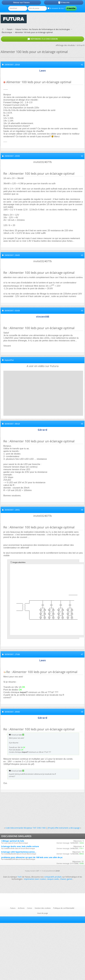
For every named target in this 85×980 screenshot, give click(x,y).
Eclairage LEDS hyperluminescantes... (19, 852)
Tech (20, 877)
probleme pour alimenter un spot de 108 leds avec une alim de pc (32, 857)
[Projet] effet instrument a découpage (64, 828)
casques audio (53, 879)
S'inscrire (64, 3)
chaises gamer (66, 879)
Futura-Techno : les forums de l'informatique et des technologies (43, 29)
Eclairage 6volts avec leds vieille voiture (20, 846)
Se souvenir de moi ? (56, 8)
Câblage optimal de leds (13, 841)
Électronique (7, 32)
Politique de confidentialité (64, 908)
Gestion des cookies (43, 908)
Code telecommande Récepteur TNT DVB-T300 (26, 828)
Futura (13, 908)
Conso (30, 908)
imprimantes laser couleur (35, 879)
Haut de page (43, 913)
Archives (21, 908)
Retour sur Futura (21, 2)
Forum (10, 29)
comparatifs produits (53, 877)
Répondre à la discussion (43, 39)
